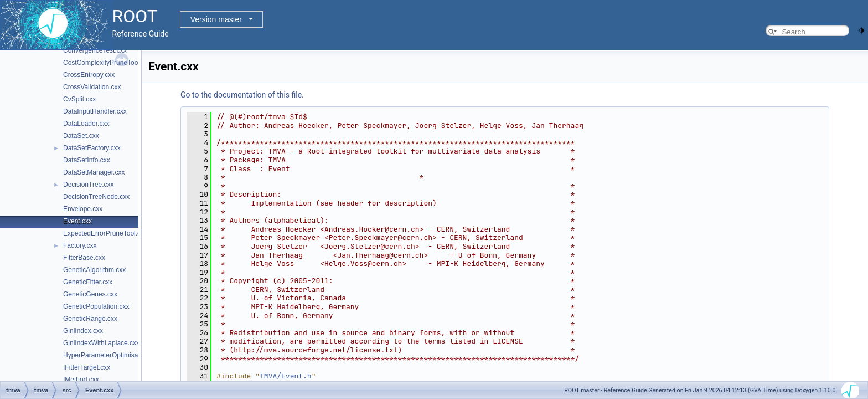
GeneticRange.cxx (90, 319)
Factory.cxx (80, 245)
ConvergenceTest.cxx (95, 50)
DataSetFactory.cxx (92, 148)
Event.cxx (77, 221)
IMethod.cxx (81, 380)
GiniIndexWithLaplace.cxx (101, 343)
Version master (216, 19)
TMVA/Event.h (286, 376)
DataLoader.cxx (86, 124)
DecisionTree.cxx (89, 185)
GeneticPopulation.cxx (96, 306)
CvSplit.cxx (79, 99)
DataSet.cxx (81, 136)
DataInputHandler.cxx (95, 111)
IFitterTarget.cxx (87, 367)
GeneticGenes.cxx (90, 294)
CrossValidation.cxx (92, 87)
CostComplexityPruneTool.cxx (107, 63)
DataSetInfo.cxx (87, 160)
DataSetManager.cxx (94, 172)
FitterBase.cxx (84, 258)
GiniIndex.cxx (83, 331)
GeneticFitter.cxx (88, 282)
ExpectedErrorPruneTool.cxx (105, 233)
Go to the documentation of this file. (242, 95)
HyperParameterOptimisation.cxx (112, 355)
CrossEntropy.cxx (89, 75)
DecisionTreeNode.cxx (96, 197)
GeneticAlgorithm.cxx (94, 270)
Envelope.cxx (83, 209)
